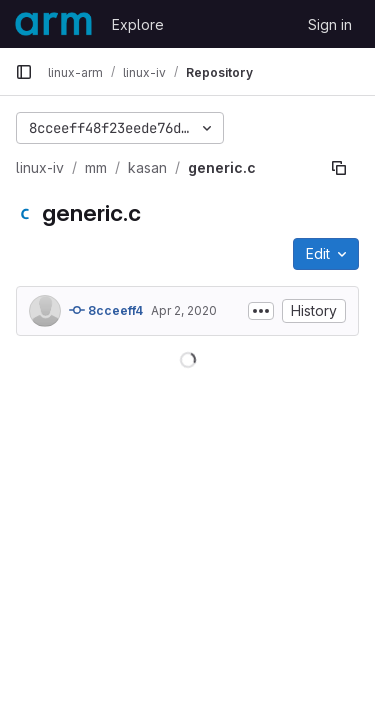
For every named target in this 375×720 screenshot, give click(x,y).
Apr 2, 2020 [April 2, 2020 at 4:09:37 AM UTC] (184, 310)
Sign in (330, 24)
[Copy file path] (339, 168)
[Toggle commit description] (261, 311)
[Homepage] (53, 24)
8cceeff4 (106, 310)
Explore (138, 24)
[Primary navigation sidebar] (24, 72)
